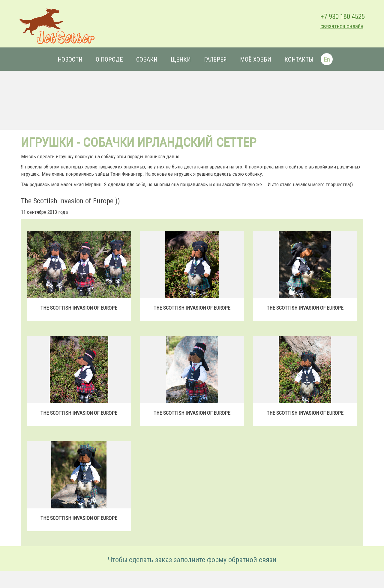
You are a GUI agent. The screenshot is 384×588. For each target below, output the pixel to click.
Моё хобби (256, 59)
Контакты (299, 59)
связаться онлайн (342, 26)
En (327, 59)
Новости (70, 59)
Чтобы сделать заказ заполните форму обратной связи (192, 560)
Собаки (147, 59)
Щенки (181, 59)
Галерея (215, 59)
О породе (109, 59)
